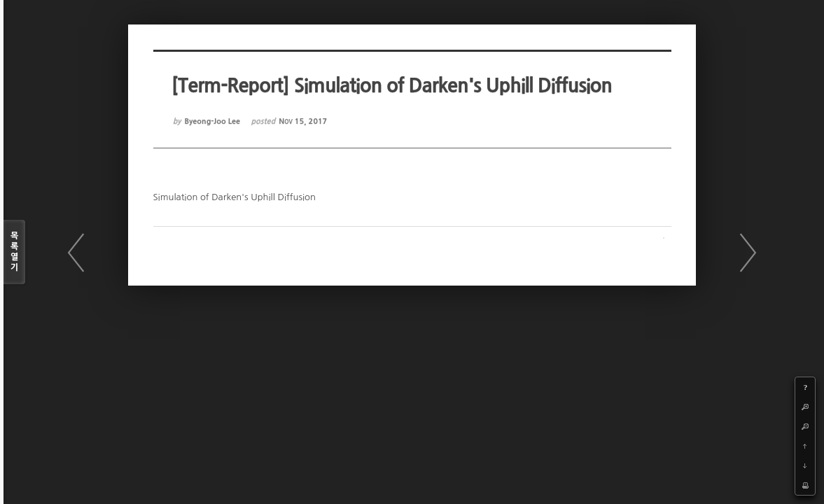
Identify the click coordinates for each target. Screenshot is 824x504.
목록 (14, 252)
